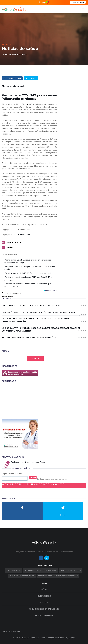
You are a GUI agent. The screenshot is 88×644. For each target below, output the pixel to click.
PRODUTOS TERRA (78, 2)
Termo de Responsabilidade (44, 609)
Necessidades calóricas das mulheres (40, 571)
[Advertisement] (20, 400)
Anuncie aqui (14, 631)
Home (4, 631)
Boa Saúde (6, 44)
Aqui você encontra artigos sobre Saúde (28, 462)
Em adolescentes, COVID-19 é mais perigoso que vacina (29, 273)
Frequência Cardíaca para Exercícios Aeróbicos (58, 576)
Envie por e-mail (14, 242)
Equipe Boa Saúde (9, 54)
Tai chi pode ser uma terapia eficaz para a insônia (44, 337)
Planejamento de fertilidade (22, 576)
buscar (33, 478)
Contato (44, 602)
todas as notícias (51, 290)
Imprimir (10, 247)
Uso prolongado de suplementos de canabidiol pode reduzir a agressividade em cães (44, 320)
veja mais (83, 342)
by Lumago (71, 638)
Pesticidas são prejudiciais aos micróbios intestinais (44, 306)
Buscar (35, 359)
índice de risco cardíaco (71, 571)
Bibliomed (27, 104)
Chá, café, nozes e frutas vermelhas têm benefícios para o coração (44, 312)
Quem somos (44, 596)
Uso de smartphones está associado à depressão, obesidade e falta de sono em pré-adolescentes (44, 329)
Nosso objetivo (44, 615)
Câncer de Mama (13, 571)
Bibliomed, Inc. (24, 235)
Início (44, 589)
